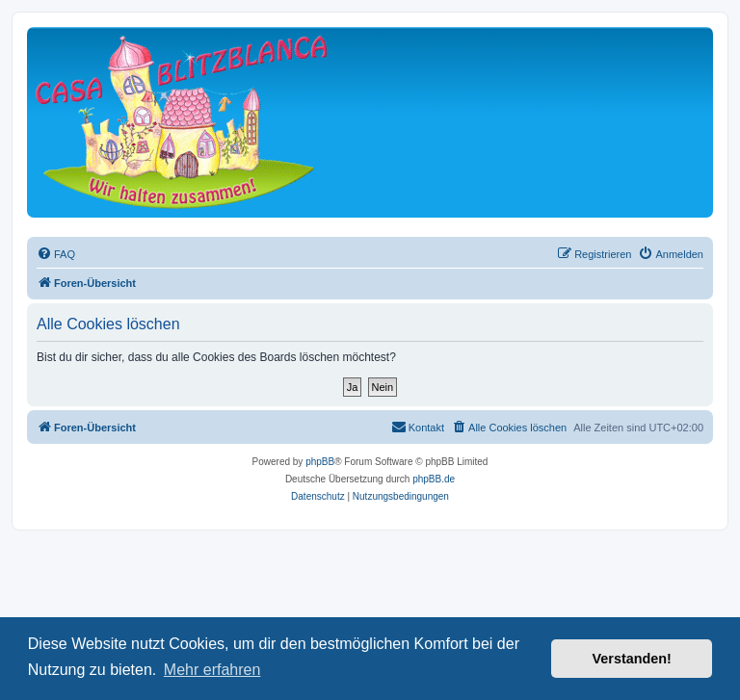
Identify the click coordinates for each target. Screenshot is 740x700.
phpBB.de (434, 479)
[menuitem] (56, 254)
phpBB (320, 462)
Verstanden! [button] (632, 659)
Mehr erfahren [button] (212, 670)
